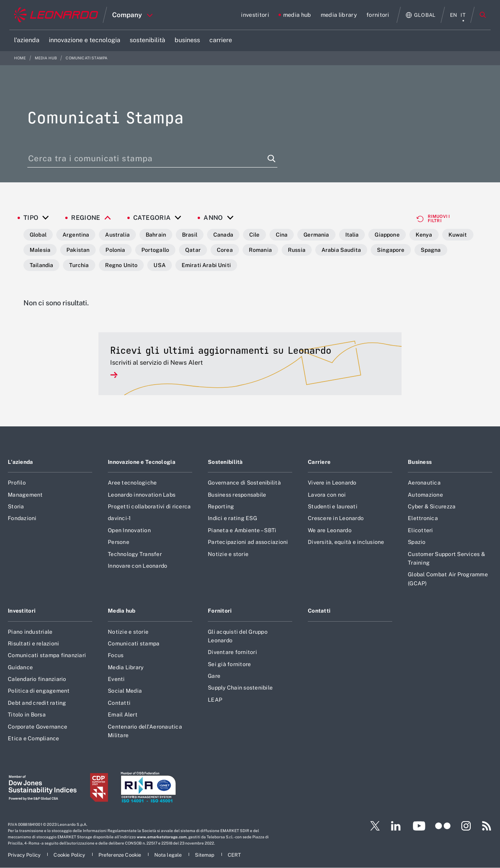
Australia (117, 235)
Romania (260, 250)
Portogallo (155, 250)
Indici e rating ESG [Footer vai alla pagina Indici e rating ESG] (232, 518)
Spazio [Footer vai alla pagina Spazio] (417, 542)
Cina (282, 235)
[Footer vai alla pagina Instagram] (466, 826)
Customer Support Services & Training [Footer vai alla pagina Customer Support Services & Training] (446, 558)
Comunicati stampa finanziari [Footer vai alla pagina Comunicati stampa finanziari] (47, 655)
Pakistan (78, 250)
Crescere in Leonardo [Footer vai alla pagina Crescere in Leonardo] (336, 518)
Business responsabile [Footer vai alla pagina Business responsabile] (237, 495)
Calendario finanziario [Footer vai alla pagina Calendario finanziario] (37, 679)
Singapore (391, 250)
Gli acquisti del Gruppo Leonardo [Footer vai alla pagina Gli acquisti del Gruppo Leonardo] (238, 636)
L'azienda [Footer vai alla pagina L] (21, 462)
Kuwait (458, 235)
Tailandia (41, 265)
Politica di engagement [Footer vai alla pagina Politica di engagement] (39, 691)
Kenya (424, 235)
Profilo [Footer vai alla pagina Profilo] (17, 483)
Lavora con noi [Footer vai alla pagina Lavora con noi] (327, 495)
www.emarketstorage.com (162, 837)
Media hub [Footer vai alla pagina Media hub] (122, 611)
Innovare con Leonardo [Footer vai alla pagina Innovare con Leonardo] (137, 566)
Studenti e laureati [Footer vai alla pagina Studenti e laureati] (333, 506)
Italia (352, 235)
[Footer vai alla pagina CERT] (235, 855)
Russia (297, 250)
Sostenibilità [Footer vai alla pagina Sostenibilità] (225, 462)
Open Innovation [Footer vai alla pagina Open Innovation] (129, 530)
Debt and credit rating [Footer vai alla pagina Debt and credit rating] (37, 703)
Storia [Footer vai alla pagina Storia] (16, 506)
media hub (46, 58)
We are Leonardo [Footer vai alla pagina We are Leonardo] (330, 530)
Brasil (190, 235)
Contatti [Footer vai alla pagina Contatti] (119, 703)
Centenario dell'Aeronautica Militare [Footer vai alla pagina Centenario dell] (145, 731)
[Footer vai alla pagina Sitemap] (205, 855)
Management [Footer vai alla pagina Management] (25, 495)
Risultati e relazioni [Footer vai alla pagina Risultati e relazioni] (33, 643)
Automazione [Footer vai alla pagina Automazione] (425, 495)
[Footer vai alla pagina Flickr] (443, 826)
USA (159, 265)
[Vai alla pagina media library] (339, 15)
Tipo (31, 218)
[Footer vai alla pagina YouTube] (419, 826)
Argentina (76, 235)
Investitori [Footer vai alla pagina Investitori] (22, 611)
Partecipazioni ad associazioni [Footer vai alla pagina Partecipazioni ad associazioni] (248, 542)
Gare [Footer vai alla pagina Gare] (214, 676)
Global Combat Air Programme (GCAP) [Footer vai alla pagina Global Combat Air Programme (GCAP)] (448, 579)
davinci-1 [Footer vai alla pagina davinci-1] (119, 518)
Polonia (115, 250)
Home (21, 58)
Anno (213, 218)
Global (38, 235)
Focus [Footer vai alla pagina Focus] (116, 655)
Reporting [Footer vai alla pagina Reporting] (221, 506)
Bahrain (156, 235)
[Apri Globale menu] (421, 15)
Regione (86, 218)
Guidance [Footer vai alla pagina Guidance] (20, 667)
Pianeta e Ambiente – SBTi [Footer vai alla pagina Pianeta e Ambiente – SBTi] (242, 530)
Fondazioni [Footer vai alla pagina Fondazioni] (22, 518)
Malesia (40, 250)
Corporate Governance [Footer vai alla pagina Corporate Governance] (37, 727)
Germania (316, 235)
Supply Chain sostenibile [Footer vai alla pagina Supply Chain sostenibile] (240, 688)
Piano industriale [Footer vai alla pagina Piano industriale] (30, 632)
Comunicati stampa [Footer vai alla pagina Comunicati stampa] (134, 643)
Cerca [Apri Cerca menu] (483, 15)
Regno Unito (121, 265)
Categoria (152, 218)
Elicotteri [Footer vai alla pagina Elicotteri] (421, 530)
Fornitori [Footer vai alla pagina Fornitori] (220, 611)
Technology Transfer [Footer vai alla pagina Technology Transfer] (135, 554)
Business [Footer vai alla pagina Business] (420, 462)
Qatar (193, 250)
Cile (254, 235)
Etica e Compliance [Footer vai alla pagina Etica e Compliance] (34, 738)
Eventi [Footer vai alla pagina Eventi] (116, 679)
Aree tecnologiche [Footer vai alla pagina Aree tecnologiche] (132, 483)
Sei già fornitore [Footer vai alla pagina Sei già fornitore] (229, 664)
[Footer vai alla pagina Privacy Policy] (25, 855)
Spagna (431, 250)
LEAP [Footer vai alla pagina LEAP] (215, 700)
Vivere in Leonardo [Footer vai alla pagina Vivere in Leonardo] (332, 483)
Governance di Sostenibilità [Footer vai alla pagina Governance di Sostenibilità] (244, 483)
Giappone (387, 235)
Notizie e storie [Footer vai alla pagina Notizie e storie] (228, 554)
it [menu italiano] (463, 15)
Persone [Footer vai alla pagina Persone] (119, 542)
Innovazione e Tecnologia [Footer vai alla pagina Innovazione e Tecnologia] (142, 462)
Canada (223, 235)
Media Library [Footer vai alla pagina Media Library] (126, 667)
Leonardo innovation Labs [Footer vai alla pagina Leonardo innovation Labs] (142, 495)
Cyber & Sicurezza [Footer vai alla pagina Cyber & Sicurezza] (432, 506)
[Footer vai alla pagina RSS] (487, 826)
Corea (225, 250)
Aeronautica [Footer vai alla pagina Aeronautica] (424, 483)
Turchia (79, 265)
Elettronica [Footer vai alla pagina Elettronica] (423, 518)
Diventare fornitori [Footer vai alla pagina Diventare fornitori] (232, 652)
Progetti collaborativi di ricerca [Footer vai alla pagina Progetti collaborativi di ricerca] (149, 506)
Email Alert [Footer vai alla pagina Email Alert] (123, 715)
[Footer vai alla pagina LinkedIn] (396, 826)
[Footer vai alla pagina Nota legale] (169, 855)
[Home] (56, 15)
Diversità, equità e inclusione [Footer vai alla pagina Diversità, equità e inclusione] (346, 542)
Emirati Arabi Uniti (206, 265)
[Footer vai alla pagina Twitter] (372, 826)
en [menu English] (454, 15)
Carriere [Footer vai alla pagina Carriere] (319, 462)
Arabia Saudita (341, 250)
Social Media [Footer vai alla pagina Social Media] (125, 691)
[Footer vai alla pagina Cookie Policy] (70, 855)
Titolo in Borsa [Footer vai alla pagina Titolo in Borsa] (27, 715)
